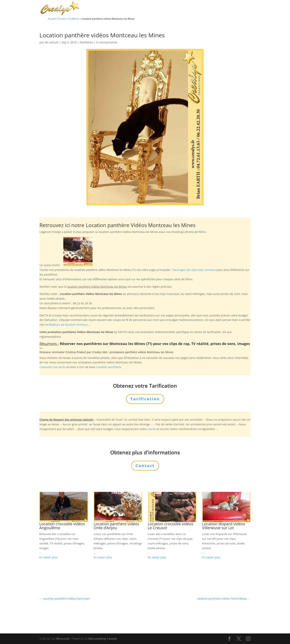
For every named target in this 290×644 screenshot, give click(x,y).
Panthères (74, 19)
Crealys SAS (100, 352)
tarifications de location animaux (66, 325)
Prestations (173, 9)
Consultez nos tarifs (52, 367)
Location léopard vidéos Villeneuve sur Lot (224, 526)
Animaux (149, 9)
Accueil (52, 19)
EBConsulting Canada (103, 639)
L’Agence (198, 9)
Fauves (62, 19)
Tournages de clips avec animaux (194, 270)
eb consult (52, 42)
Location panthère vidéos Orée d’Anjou (116, 526)
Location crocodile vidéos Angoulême (62, 526)
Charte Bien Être (125, 9)
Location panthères (109, 367)
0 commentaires (107, 42)
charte (152, 429)
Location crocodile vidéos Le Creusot (171, 526)
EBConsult (62, 639)
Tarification (218, 9)
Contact (237, 9)
